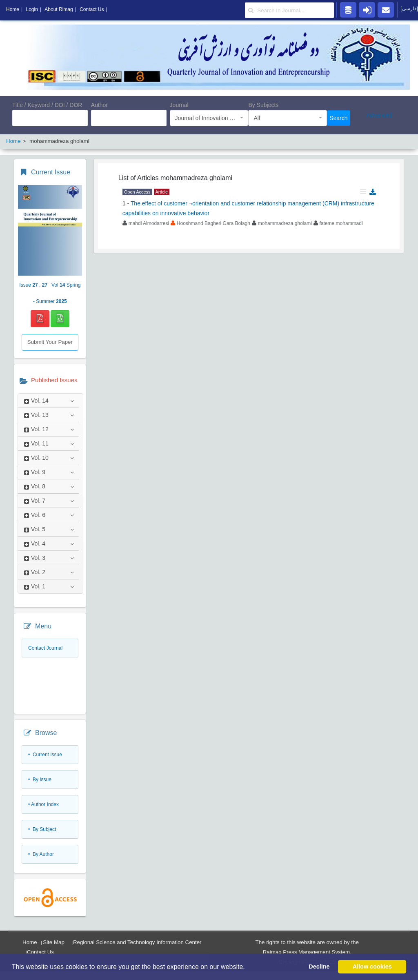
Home (30, 942)
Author (99, 105)
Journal (179, 105)
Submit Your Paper (50, 342)
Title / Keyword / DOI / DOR (47, 105)
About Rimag (59, 9)
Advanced (379, 115)
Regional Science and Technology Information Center (137, 942)
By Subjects (263, 105)
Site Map (54, 942)
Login (32, 9)
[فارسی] (409, 9)
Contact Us (40, 952)
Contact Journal (45, 648)
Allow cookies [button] (372, 967)
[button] (248, 967)
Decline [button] (319, 967)
